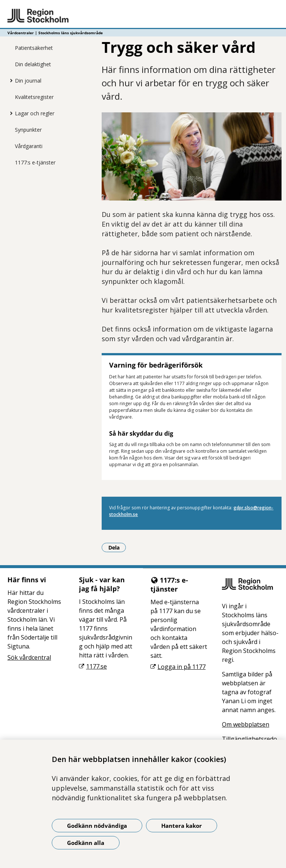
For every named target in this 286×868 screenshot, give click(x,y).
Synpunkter (28, 130)
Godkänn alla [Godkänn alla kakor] (86, 843)
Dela (117, 547)
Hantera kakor (182, 826)
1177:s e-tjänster (35, 162)
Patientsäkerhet (34, 48)
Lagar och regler (35, 113)
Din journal (28, 81)
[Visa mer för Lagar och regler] (9, 113)
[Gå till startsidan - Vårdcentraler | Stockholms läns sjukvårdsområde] (143, 16)
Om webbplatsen (246, 724)
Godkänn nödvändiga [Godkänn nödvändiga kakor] (97, 826)
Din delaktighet (33, 64)
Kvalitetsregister (34, 97)
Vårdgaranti (29, 146)
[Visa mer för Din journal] (9, 80)
